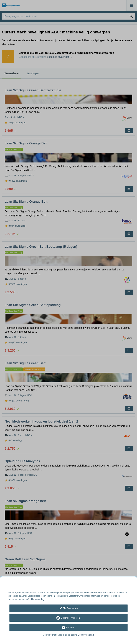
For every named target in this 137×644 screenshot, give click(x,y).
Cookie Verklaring (36, 599)
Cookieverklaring (86, 635)
